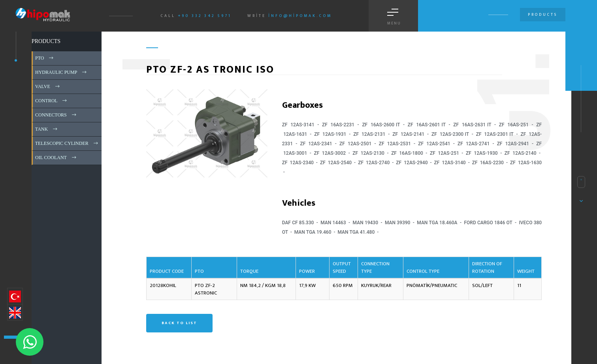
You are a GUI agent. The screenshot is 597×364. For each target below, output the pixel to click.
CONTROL (52, 101)
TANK (47, 129)
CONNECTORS (56, 115)
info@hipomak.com (300, 16)
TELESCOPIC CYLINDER (67, 143)
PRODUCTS (46, 41)
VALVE (48, 86)
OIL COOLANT (56, 158)
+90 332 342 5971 (205, 16)
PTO (45, 58)
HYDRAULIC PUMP (61, 72)
